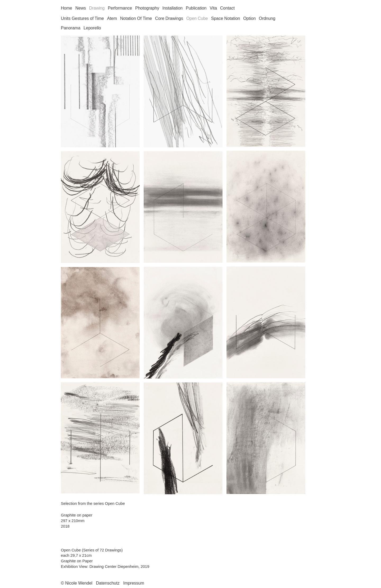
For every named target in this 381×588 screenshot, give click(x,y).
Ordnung (267, 18)
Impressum (134, 583)
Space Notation (226, 18)
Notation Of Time (136, 18)
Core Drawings (169, 18)
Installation (173, 8)
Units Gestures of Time (82, 18)
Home (67, 8)
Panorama (71, 28)
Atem (112, 18)
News (81, 8)
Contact (227, 8)
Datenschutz (108, 583)
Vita (213, 8)
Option (249, 18)
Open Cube (197, 18)
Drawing (97, 8)
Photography (147, 8)
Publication (196, 8)
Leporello (92, 28)
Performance (120, 8)
